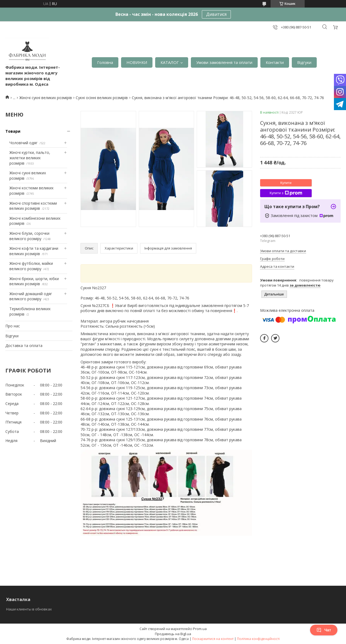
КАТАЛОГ (170, 62)
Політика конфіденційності (258, 639)
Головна (105, 62)
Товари (13, 131)
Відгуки (304, 62)
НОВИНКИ (137, 62)
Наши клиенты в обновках (29, 609)
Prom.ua (200, 629)
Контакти (275, 62)
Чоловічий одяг (23, 143)
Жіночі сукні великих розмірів (46, 98)
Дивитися (216, 14)
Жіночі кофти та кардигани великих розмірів (34, 251)
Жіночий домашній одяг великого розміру (31, 296)
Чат (324, 630)
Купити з (286, 193)
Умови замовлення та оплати (224, 62)
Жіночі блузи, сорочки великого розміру (29, 236)
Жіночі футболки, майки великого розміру (31, 266)
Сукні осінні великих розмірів (102, 98)
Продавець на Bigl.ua (173, 634)
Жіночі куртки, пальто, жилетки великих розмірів (30, 158)
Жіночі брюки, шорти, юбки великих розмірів (34, 281)
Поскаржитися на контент (213, 639)
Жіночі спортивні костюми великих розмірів (33, 206)
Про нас (13, 326)
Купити (286, 183)
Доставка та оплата (24, 345)
